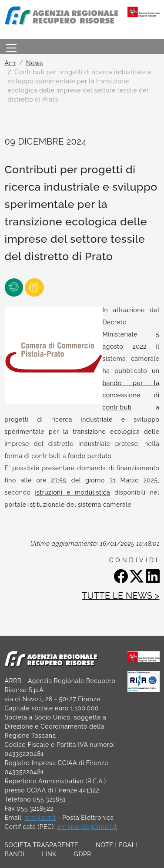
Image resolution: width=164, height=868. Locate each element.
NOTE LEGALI (116, 845)
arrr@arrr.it (40, 818)
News (35, 63)
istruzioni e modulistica (73, 492)
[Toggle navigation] (11, 47)
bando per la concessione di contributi (131, 395)
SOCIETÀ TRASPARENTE (42, 845)
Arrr (10, 63)
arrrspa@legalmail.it (87, 827)
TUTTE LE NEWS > (120, 596)
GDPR (83, 854)
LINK (49, 854)
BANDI (15, 854)
